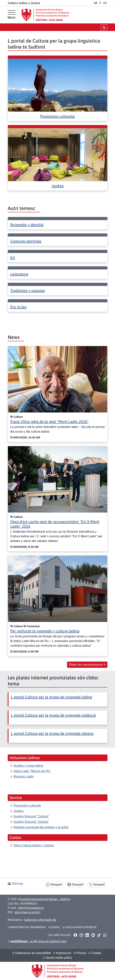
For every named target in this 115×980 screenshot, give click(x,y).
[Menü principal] (12, 15)
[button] (75, 935)
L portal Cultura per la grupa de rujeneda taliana (52, 733)
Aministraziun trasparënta (27, 927)
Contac (54, 927)
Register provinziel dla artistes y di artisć (41, 827)
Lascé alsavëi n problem (79, 927)
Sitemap (17, 884)
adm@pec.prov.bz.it (28, 912)
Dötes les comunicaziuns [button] (87, 665)
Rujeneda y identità (27, 225)
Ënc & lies (18, 307)
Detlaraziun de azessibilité (32, 953)
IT (100, 3)
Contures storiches (26, 241)
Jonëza (58, 186)
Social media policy (57, 958)
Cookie (95, 953)
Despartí (54, 885)
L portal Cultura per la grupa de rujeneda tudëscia (53, 715)
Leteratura (19, 274)
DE (105, 3)
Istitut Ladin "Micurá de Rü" (32, 771)
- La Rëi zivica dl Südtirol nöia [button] (37, 941)
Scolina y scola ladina (28, 766)
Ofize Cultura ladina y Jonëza (34, 845)
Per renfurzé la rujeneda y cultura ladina (45, 631)
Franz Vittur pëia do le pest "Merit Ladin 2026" (49, 421)
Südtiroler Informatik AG (40, 920)
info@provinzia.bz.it (31, 908)
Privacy (80, 953)
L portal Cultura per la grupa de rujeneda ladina (52, 697)
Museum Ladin (24, 776)
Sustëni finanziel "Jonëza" (31, 822)
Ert (13, 258)
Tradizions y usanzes (28, 290)
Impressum (62, 953)
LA (95, 3)
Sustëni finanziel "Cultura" (31, 816)
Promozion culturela (57, 116)
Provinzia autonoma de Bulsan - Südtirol (44, 899)
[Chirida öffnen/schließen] (104, 27)
